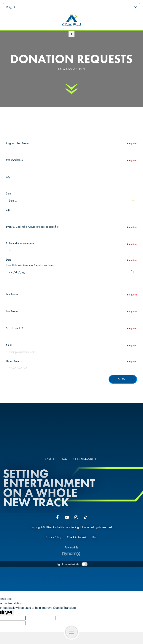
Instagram (76, 517)
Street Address (14, 160)
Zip (8, 210)
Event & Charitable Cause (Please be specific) (32, 227)
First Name (12, 294)
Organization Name (18, 143)
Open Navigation (73, 632)
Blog (95, 537)
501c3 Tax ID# (15, 328)
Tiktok (85, 517)
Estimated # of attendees (20, 243)
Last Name (12, 311)
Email (9, 345)
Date (9, 260)
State (9, 193)
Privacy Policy (53, 537)
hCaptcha (131, 386)
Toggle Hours (71, 34)
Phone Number (15, 361)
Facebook (58, 517)
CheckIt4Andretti (77, 537)
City (8, 177)
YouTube (67, 517)
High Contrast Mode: (68, 564)
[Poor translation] (9, 613)
